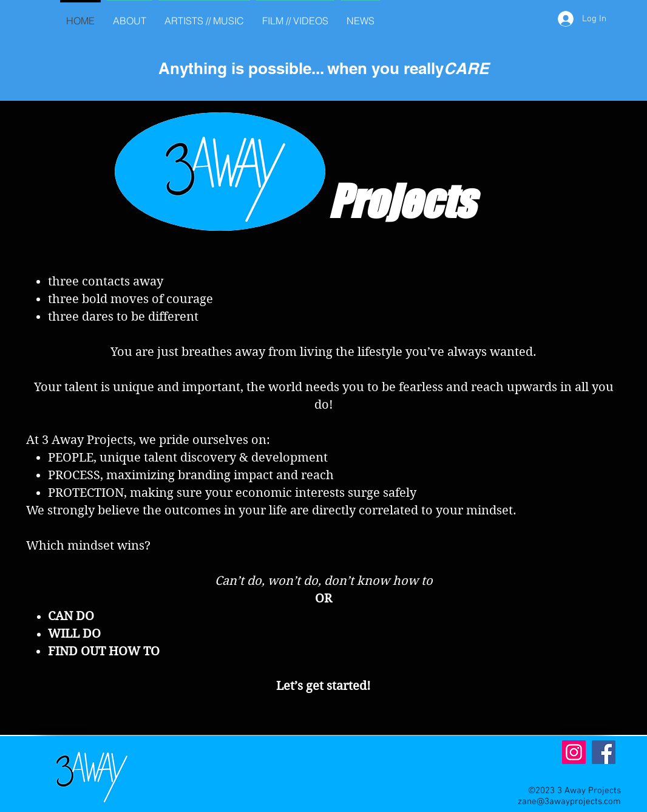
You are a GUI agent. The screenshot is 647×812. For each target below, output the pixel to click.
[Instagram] (574, 752)
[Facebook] (604, 752)
